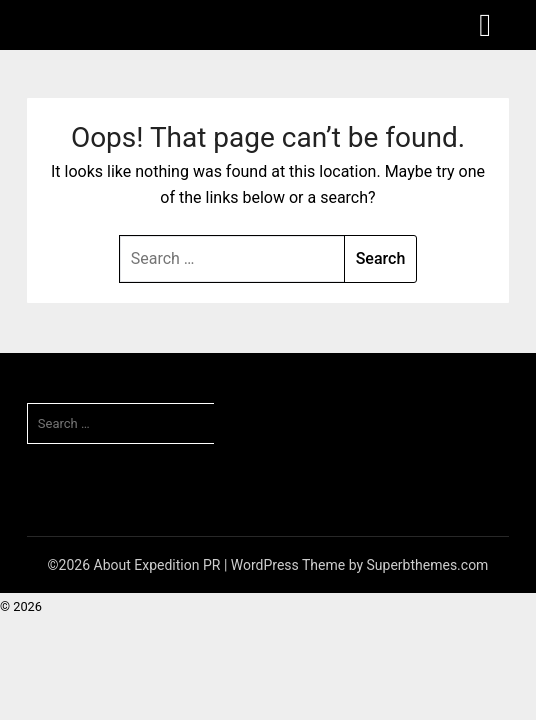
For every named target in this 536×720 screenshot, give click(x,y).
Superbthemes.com (428, 565)
